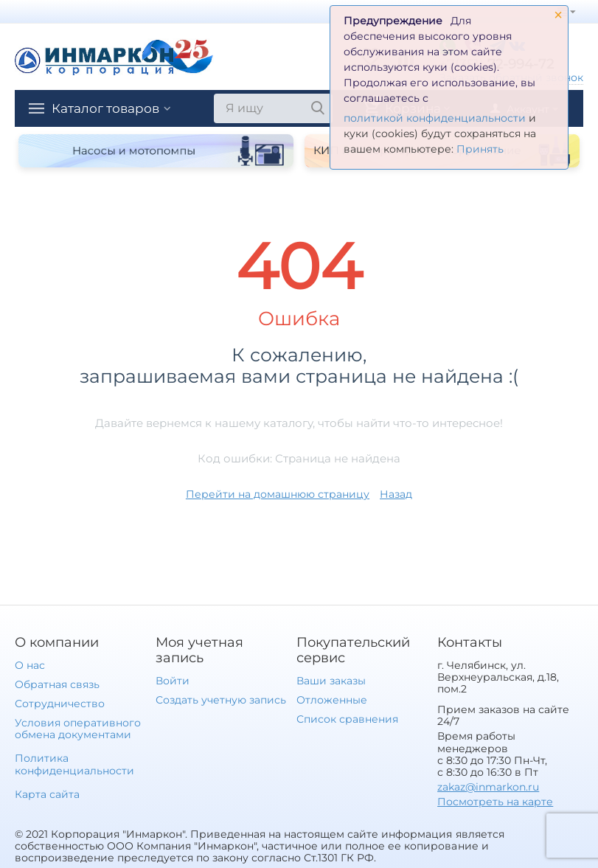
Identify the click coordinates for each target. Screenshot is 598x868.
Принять (480, 149)
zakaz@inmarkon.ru (488, 787)
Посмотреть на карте (495, 802)
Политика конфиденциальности (74, 764)
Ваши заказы (331, 681)
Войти (173, 681)
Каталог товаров (109, 108)
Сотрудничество (60, 704)
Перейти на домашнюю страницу (278, 494)
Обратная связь (57, 684)
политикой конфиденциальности (435, 118)
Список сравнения (347, 719)
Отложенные (332, 700)
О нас (30, 665)
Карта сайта (47, 794)
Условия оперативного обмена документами (78, 729)
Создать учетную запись (221, 700)
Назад (396, 494)
